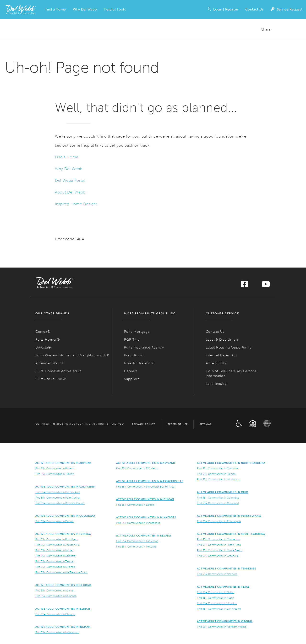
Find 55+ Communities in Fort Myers (57, 539)
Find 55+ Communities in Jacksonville (57, 545)
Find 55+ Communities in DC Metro (137, 468)
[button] (56, 10)
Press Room (134, 355)
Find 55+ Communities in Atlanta (54, 590)
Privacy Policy (144, 424)
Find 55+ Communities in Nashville (217, 574)
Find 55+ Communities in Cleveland (218, 503)
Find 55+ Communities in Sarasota (55, 556)
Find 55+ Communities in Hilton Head (219, 545)
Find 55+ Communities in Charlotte (217, 468)
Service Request (286, 10)
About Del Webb (70, 192)
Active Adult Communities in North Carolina (231, 463)
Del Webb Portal (70, 180)
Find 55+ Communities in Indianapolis (57, 632)
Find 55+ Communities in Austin (215, 598)
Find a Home (67, 157)
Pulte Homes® (48, 340)
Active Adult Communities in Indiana (63, 627)
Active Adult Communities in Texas (223, 587)
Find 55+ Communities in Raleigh (216, 474)
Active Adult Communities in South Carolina (231, 534)
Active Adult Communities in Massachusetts (150, 481)
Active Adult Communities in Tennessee (226, 569)
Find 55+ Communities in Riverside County (60, 503)
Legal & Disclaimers (222, 340)
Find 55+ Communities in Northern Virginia (222, 627)
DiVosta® (43, 347)
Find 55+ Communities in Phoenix (55, 468)
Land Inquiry (216, 384)
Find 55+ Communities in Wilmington (219, 479)
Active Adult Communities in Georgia (63, 585)
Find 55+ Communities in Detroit (135, 505)
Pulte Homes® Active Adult (58, 371)
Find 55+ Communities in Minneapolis (138, 523)
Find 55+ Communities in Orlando (55, 567)
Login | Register (223, 10)
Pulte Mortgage (137, 332)
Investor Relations (139, 363)
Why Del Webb (69, 169)
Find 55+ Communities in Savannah (56, 596)
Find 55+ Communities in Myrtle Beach (220, 550)
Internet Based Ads (222, 355)
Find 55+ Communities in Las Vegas (137, 541)
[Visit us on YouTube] (266, 286)
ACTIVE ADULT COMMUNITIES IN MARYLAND (146, 463)
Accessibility (216, 363)
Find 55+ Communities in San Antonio (219, 609)
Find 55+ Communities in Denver (55, 521)
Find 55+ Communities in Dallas (216, 592)
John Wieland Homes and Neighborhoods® (72, 355)
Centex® (43, 332)
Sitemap (206, 424)
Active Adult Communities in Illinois (63, 609)
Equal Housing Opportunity (229, 347)
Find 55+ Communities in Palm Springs (58, 498)
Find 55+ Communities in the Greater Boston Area (145, 487)
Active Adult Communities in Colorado (65, 516)
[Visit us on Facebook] (244, 286)
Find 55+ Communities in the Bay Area (58, 492)
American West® (50, 363)
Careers (131, 371)
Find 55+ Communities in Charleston (218, 539)
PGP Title (132, 340)
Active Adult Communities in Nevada (144, 536)
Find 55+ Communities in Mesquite (136, 547)
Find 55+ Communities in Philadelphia (219, 521)
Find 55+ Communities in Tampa (54, 561)
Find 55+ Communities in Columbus (218, 498)
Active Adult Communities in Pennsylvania (229, 516)
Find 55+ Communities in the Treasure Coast (61, 572)
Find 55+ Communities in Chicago (55, 614)
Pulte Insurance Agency (144, 347)
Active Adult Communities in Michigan (145, 499)
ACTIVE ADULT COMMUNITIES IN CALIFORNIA (65, 487)
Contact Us (254, 9)
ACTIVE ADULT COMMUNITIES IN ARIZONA (63, 463)
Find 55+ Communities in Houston (217, 603)
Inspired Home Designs (76, 204)
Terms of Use (178, 424)
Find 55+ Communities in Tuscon (55, 474)
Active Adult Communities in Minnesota (146, 517)
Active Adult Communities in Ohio (223, 492)
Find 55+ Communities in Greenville (218, 556)
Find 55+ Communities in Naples (54, 550)
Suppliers (132, 379)
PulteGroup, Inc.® (51, 379)
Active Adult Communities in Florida (63, 534)
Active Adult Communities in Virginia (225, 621)
